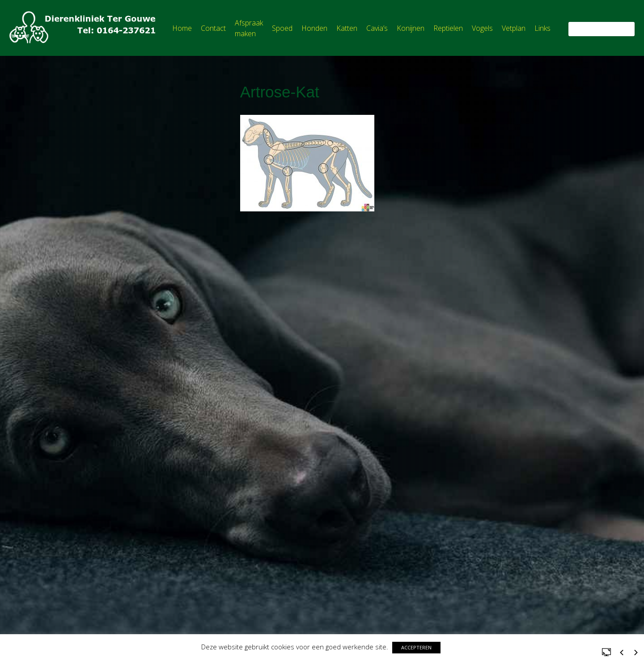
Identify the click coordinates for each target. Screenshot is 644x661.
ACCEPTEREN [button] (416, 647)
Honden (314, 28)
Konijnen (411, 28)
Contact (213, 28)
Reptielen (448, 28)
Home (182, 28)
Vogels (482, 28)
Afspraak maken (249, 28)
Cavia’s (377, 28)
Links (542, 28)
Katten (347, 28)
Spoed (282, 28)
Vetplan (514, 28)
